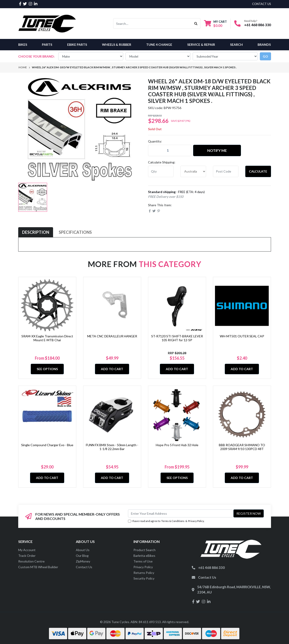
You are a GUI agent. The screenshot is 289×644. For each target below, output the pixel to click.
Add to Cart (112, 369)
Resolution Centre (31, 561)
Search (236, 45)
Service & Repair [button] (201, 45)
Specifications (75, 232)
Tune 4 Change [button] (159, 45)
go (265, 56)
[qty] (161, 171)
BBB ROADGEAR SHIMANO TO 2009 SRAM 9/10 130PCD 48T (242, 447)
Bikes (23, 45)
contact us (262, 4)
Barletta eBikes (144, 556)
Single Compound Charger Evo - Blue (47, 445)
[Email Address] (180, 513)
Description (36, 232)
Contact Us (84, 567)
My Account (27, 550)
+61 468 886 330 (258, 25)
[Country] (193, 171)
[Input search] (152, 23)
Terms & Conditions (173, 521)
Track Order (27, 556)
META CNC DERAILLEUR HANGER (112, 336)
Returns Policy (144, 573)
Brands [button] (264, 45)
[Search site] (196, 23)
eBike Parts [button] (77, 45)
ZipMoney (83, 561)
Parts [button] (47, 45)
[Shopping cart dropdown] (215, 24)
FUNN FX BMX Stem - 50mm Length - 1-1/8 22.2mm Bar (112, 447)
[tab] (36, 232)
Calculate (258, 171)
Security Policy (144, 578)
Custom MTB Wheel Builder (38, 567)
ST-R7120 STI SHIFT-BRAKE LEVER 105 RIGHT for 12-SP (177, 338)
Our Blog (82, 556)
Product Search (144, 550)
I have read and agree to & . (166, 521)
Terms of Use (143, 561)
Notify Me (217, 150)
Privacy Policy (196, 521)
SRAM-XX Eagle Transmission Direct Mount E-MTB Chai (47, 338)
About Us (83, 550)
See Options (47, 369)
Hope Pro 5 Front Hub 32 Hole (177, 445)
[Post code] (226, 171)
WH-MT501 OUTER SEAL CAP (242, 336)
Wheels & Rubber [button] (117, 45)
